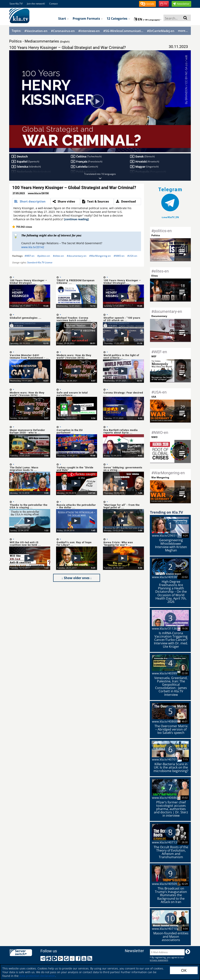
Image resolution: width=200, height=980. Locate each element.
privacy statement (159, 960)
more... (183, 31)
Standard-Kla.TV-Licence (40, 262)
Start (63, 19)
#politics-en (44, 256)
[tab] (31, 202)
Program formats (88, 19)
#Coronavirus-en (63, 31)
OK (184, 970)
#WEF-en (29, 256)
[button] (147, 4)
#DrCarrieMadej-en (161, 31)
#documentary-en (77, 256)
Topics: (16, 31)
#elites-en (58, 256)
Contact (53, 4)
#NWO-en (119, 256)
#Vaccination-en (36, 31)
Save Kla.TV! (16, 4)
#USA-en (132, 256)
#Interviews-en (89, 31)
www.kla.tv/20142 (33, 247)
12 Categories (118, 19)
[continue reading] (76, 219)
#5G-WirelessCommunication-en (123, 31)
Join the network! (36, 4)
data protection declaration (37, 976)
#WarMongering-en (100, 256)
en (148, 19)
